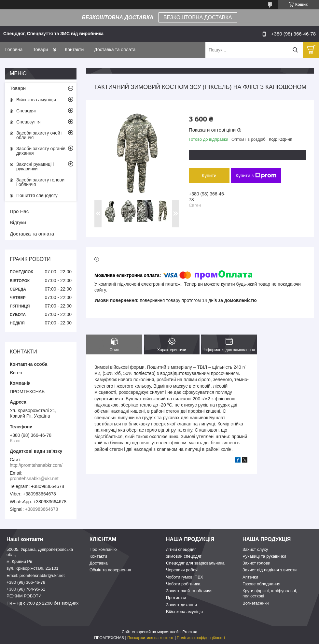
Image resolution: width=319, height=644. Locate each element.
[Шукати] (295, 50)
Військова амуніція (36, 100)
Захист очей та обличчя (189, 591)
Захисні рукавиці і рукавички (35, 166)
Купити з (256, 176)
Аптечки (250, 577)
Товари (40, 50)
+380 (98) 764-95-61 (26, 589)
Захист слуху (255, 549)
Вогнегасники (256, 603)
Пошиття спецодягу (37, 195)
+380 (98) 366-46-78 (26, 582)
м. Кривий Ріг (20, 561)
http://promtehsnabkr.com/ (36, 465)
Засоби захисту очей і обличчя (39, 135)
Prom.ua (190, 632)
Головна (14, 50)
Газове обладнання (261, 584)
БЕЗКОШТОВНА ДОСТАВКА (198, 17)
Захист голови (256, 563)
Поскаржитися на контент (150, 638)
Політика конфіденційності (201, 638)
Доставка (99, 563)
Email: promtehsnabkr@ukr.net (36, 575)
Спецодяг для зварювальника (195, 563)
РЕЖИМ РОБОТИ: (25, 596)
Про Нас (19, 211)
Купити (209, 176)
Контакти (74, 50)
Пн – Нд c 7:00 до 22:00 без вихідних (42, 603)
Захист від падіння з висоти (270, 570)
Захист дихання (181, 605)
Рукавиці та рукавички (264, 556)
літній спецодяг (181, 549)
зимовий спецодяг (184, 556)
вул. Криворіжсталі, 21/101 (33, 568)
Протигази (176, 598)
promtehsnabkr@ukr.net (34, 479)
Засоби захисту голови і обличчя (40, 182)
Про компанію (103, 549)
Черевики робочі (182, 570)
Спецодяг (26, 111)
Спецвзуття (28, 122)
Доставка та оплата (115, 50)
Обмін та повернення (110, 570)
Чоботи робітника (183, 584)
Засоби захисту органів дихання (41, 151)
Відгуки (18, 222)
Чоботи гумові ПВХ (185, 577)
